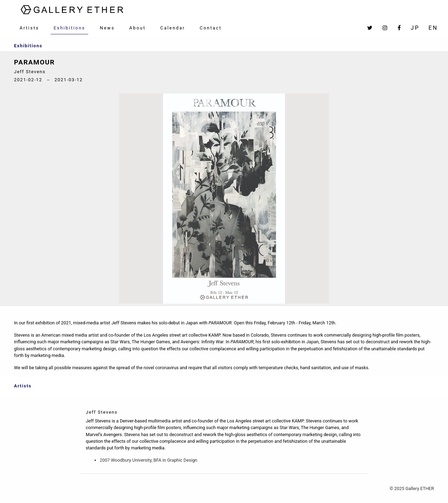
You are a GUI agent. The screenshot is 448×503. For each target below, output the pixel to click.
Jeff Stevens (102, 412)
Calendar (173, 28)
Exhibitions (69, 28)
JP (415, 28)
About (137, 28)
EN (433, 28)
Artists (29, 28)
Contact (211, 28)
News (107, 28)
